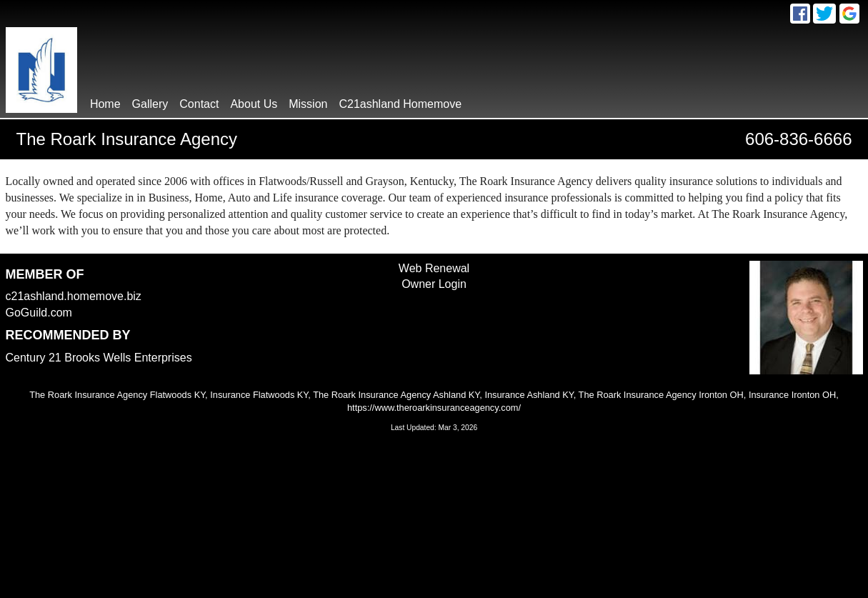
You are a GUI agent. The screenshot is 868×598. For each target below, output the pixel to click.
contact (199, 104)
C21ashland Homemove (400, 104)
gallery (150, 104)
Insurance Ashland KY (529, 395)
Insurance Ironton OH (792, 395)
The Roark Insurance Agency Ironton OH (661, 395)
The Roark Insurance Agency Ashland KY (396, 395)
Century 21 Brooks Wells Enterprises (99, 358)
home (105, 104)
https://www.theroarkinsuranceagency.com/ (434, 408)
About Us (254, 104)
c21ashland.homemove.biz (74, 296)
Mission (308, 104)
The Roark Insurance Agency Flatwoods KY (117, 395)
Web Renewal (434, 268)
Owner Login (434, 284)
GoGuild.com (39, 313)
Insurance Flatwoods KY (259, 395)
